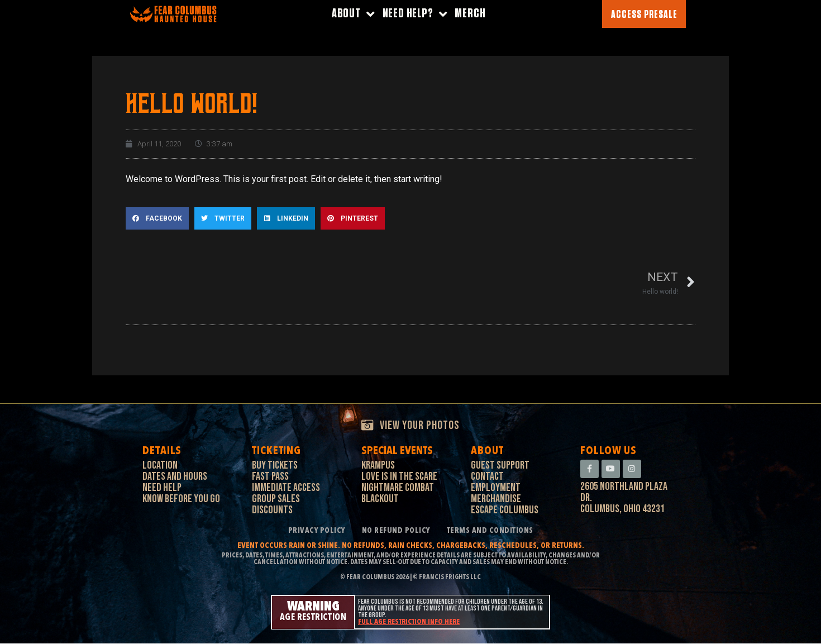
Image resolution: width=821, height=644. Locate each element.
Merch (470, 14)
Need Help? (415, 14)
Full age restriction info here (409, 622)
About (353, 14)
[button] (157, 218)
